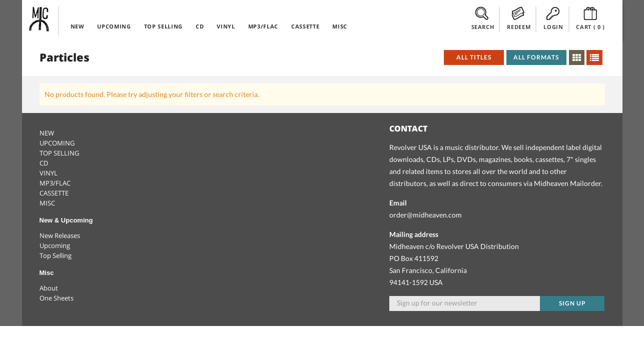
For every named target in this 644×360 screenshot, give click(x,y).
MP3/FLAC (263, 26)
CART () (590, 18)
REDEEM (519, 18)
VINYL (226, 26)
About (49, 288)
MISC (340, 26)
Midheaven (40, 19)
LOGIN (553, 18)
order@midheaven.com (426, 215)
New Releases (60, 235)
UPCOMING (114, 26)
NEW (78, 26)
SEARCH (483, 18)
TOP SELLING (163, 26)
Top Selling (56, 255)
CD (200, 26)
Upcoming (55, 245)
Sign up (572, 303)
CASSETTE (305, 26)
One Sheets (57, 298)
